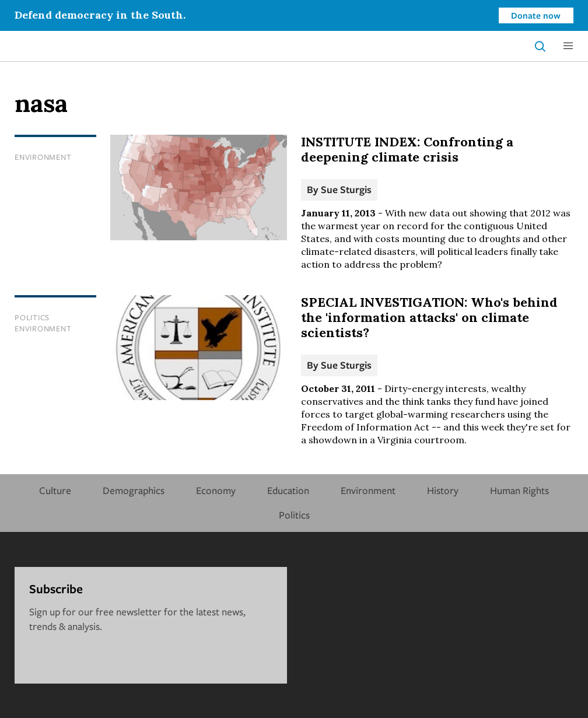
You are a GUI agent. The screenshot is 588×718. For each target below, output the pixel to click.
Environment (43, 157)
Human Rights (519, 490)
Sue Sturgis (346, 189)
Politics (32, 317)
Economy (216, 490)
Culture (55, 490)
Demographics (134, 490)
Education (288, 490)
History (443, 490)
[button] (568, 46)
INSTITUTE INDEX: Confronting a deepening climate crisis (407, 149)
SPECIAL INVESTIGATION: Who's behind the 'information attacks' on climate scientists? (429, 317)
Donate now (536, 15)
